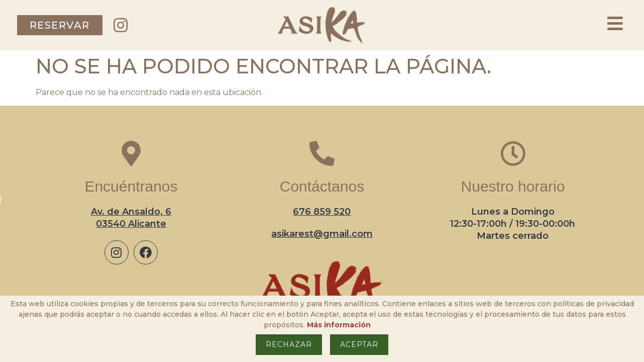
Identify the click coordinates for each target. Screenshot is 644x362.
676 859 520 (322, 212)
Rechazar (289, 344)
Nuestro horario (513, 186)
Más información (339, 325)
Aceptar (359, 344)
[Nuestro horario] (513, 153)
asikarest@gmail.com (322, 234)
